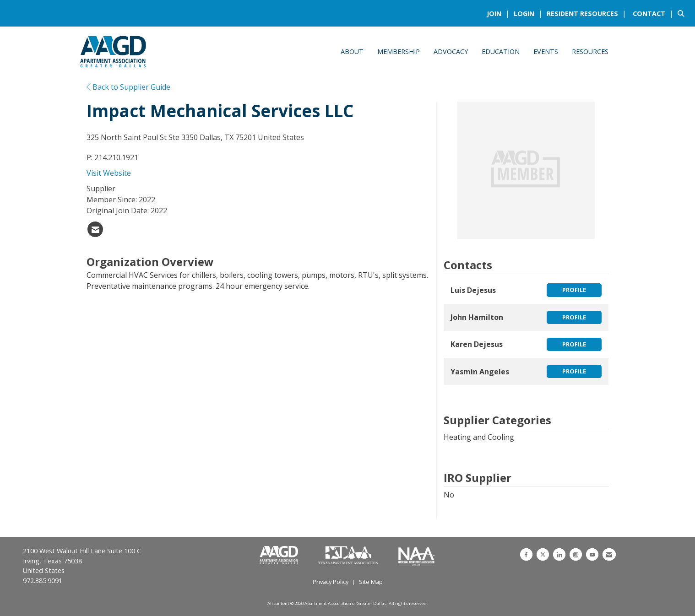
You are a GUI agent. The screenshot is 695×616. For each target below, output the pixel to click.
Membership (399, 51)
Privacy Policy (331, 582)
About (352, 51)
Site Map (371, 582)
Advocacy (451, 51)
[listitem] (499, 13)
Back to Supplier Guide (128, 87)
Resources (590, 51)
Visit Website (109, 173)
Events (546, 51)
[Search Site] (683, 13)
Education (501, 51)
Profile (574, 290)
